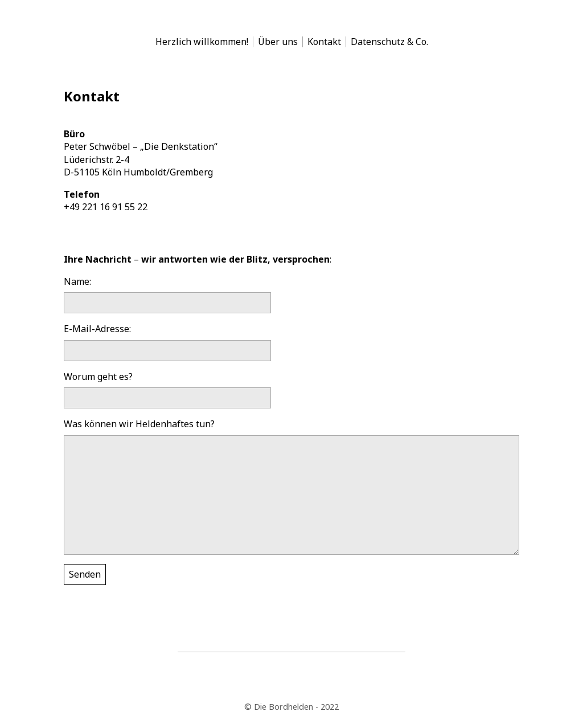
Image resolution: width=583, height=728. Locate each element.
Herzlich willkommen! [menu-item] (202, 42)
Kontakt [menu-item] (324, 42)
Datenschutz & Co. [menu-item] (389, 42)
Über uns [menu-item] (278, 42)
